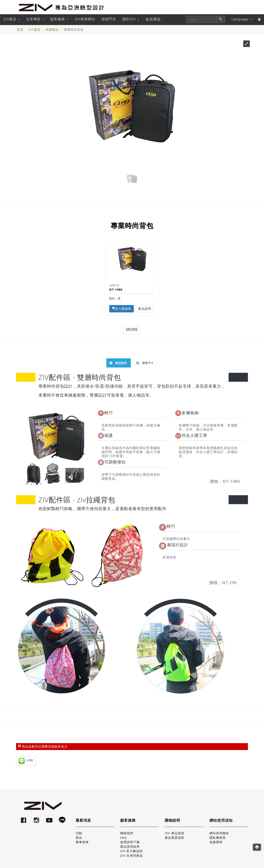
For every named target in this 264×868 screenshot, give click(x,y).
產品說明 (145, 309)
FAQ (124, 838)
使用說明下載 (130, 842)
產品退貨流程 (175, 838)
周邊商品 (52, 30)
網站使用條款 (219, 833)
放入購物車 (122, 309)
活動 (79, 833)
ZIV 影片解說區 (132, 851)
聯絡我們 (127, 833)
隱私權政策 (218, 838)
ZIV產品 (11, 19)
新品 (79, 838)
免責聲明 (216, 842)
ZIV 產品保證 (175, 833)
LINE (30, 760)
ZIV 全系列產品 (132, 855)
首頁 (20, 30)
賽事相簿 (82, 842)
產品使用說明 (130, 847)
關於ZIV (131, 19)
